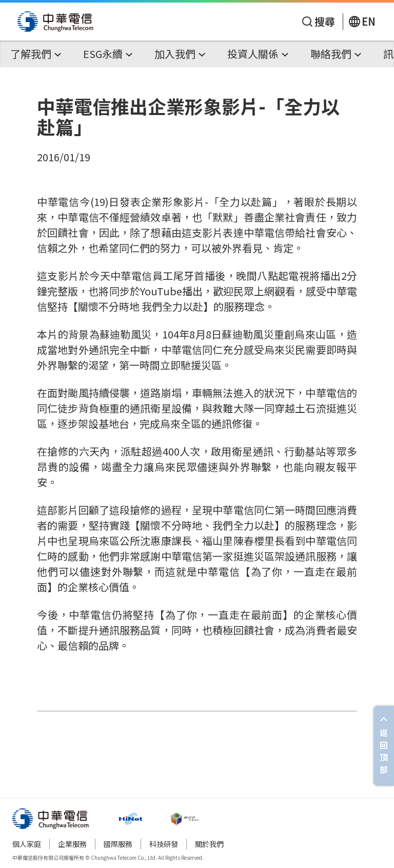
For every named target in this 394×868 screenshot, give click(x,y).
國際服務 (118, 844)
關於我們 (209, 844)
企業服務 (72, 844)
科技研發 (164, 844)
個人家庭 (27, 844)
